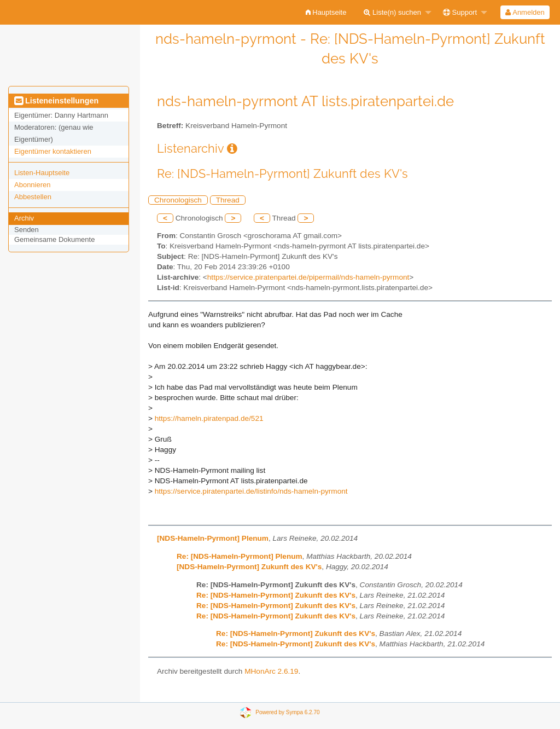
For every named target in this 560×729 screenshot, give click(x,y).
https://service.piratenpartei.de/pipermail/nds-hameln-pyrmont (308, 277)
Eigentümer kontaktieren (53, 151)
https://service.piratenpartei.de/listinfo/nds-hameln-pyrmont (251, 491)
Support (460, 12)
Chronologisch (178, 200)
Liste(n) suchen (392, 12)
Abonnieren (33, 185)
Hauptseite (326, 12)
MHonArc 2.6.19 (271, 671)
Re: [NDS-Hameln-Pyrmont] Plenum (240, 556)
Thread (228, 200)
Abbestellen (33, 197)
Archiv (24, 218)
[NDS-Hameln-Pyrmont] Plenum (213, 538)
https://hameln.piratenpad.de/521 (209, 418)
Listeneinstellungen (56, 101)
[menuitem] (326, 12)
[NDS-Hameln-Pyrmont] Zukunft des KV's (249, 567)
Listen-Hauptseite (42, 173)
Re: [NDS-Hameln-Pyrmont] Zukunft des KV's (276, 595)
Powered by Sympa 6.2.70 (287, 712)
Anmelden (525, 12)
